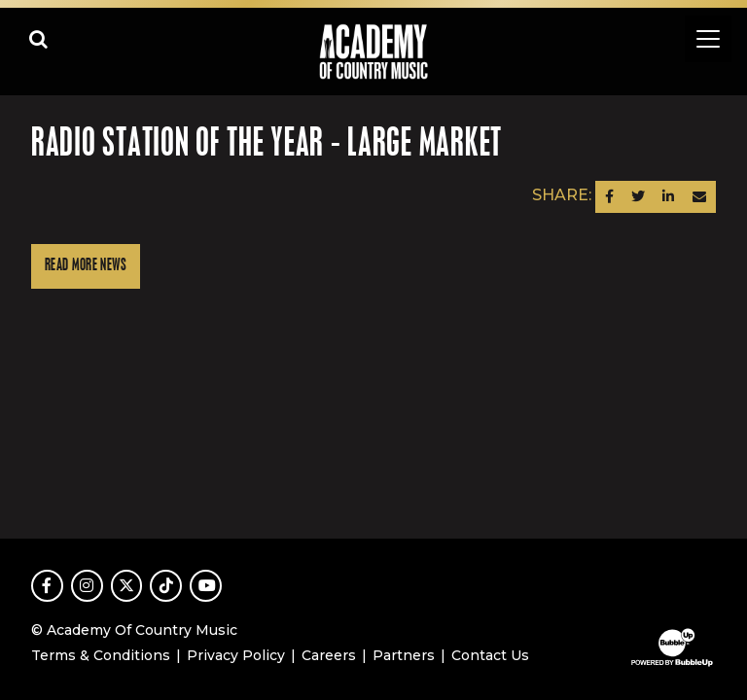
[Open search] (39, 39)
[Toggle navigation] (708, 39)
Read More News (86, 266)
